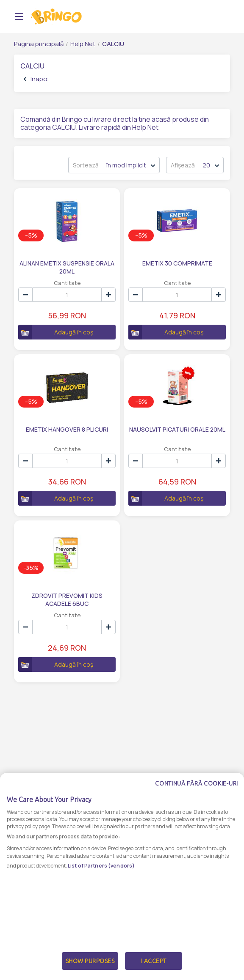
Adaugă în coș (56, 332)
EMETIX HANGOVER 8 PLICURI (67, 429)
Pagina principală (39, 44)
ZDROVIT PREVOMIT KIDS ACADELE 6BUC (67, 599)
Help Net (83, 44)
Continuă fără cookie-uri (197, 786)
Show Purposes (90, 963)
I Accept (154, 963)
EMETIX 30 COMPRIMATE (177, 263)
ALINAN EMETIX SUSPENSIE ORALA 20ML (67, 267)
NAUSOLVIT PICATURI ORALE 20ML (177, 429)
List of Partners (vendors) (101, 867)
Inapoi (36, 79)
